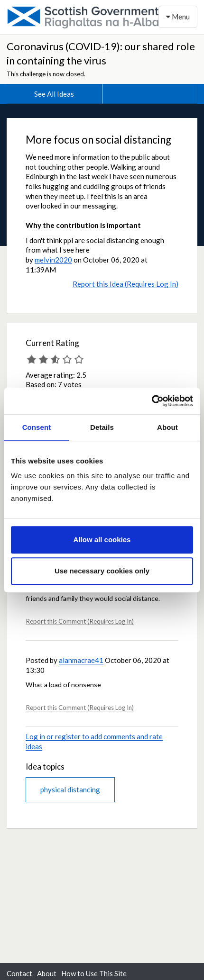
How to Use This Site (94, 973)
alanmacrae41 (81, 660)
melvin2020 (53, 260)
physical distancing (70, 789)
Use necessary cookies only (102, 571)
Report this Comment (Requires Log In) (80, 621)
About (47, 973)
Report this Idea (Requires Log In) (125, 284)
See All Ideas (54, 94)
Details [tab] (102, 427)
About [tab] (167, 427)
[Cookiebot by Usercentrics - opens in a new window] (152, 401)
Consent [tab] (37, 427)
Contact (19, 973)
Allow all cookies (102, 540)
